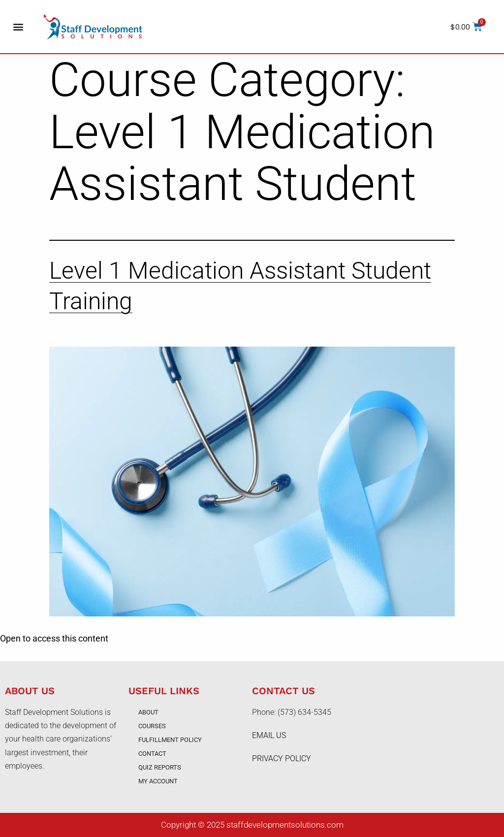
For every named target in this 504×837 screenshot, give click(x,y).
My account (158, 781)
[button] (18, 27)
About (148, 712)
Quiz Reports (160, 767)
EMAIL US (269, 735)
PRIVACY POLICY (282, 758)
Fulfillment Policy (170, 740)
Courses (152, 726)
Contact (152, 754)
